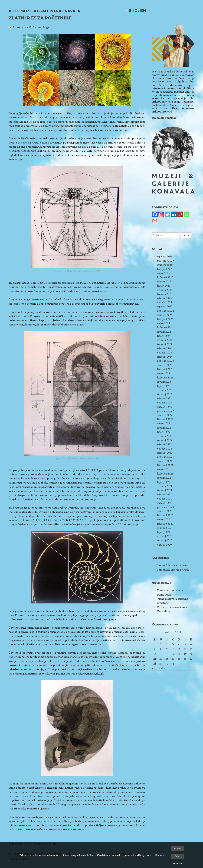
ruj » (162, 668)
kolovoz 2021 (165, 474)
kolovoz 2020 (165, 524)
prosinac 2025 (166, 261)
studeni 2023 (165, 365)
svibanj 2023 (165, 390)
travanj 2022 (165, 440)
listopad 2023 (165, 369)
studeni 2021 (165, 461)
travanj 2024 (165, 344)
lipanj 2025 (164, 286)
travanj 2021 (165, 490)
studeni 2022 (165, 415)
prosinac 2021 (166, 457)
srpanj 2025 (164, 282)
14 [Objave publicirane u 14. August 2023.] (155, 654)
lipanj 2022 (164, 432)
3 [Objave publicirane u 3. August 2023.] (173, 644)
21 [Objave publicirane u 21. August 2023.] (155, 659)
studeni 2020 (165, 511)
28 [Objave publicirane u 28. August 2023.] (155, 664)
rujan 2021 (164, 470)
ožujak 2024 (164, 348)
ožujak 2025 (164, 298)
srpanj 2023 (164, 382)
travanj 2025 (165, 294)
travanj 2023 (165, 394)
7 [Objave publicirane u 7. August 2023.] (155, 649)
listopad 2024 (165, 319)
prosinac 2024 (166, 311)
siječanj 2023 (165, 407)
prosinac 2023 (166, 361)
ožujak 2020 (164, 545)
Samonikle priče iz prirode (173, 570)
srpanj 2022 (164, 428)
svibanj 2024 (165, 340)
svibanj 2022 (165, 436)
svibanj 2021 (165, 486)
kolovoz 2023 (165, 378)
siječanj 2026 (165, 257)
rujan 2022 (164, 423)
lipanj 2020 (164, 532)
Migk (46, 27)
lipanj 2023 (164, 386)
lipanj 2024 (164, 336)
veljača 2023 (165, 403)
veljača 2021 (165, 499)
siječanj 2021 (165, 503)
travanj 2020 (165, 540)
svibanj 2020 (165, 536)
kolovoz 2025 (165, 277)
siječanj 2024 (165, 357)
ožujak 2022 (164, 444)
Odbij (178, 856)
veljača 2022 (165, 449)
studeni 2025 (165, 265)
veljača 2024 (165, 353)
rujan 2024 (164, 323)
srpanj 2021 (164, 478)
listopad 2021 (165, 465)
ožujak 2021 (164, 495)
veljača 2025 (165, 302)
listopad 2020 (165, 515)
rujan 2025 (164, 273)
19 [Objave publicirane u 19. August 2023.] (185, 654)
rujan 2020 (164, 520)
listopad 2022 (165, 419)
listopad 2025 (165, 269)
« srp (154, 668)
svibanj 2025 (165, 290)
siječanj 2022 (165, 453)
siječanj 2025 (165, 307)
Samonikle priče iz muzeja (173, 565)
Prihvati (178, 849)
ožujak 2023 (164, 398)
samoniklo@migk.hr (164, 118)
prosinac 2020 (166, 507)
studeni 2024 (165, 315)
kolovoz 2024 (165, 327)
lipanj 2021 (164, 482)
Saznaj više (178, 863)
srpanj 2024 (164, 332)
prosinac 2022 (166, 411)
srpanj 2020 (164, 528)
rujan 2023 (164, 373)
